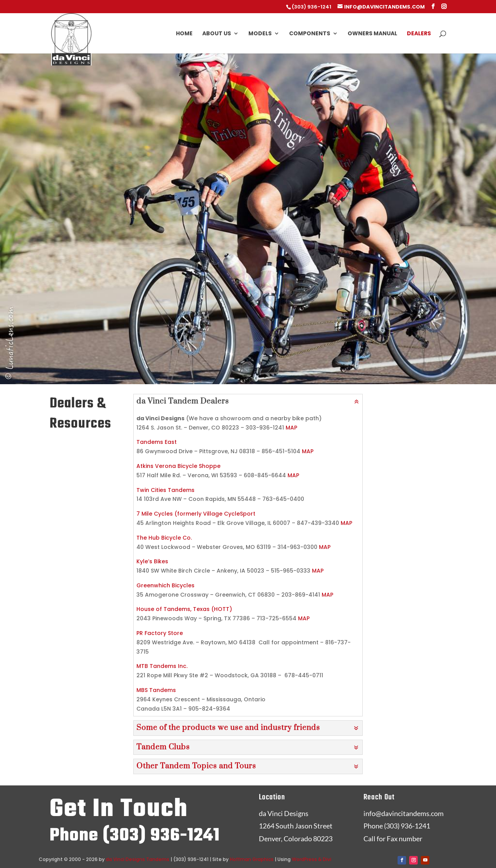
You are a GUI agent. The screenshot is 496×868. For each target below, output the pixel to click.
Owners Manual (372, 34)
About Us (217, 34)
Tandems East (157, 442)
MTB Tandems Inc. (162, 666)
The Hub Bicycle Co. (164, 538)
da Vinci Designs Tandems (138, 859)
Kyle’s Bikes (152, 561)
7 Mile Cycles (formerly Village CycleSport (196, 514)
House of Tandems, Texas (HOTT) (184, 609)
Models (260, 34)
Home (184, 34)
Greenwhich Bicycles (165, 585)
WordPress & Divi (312, 859)
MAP (291, 428)
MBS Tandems (156, 690)
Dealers (419, 34)
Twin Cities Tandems (165, 490)
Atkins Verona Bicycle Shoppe (178, 466)
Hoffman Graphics (252, 859)
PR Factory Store (160, 633)
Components (310, 34)
